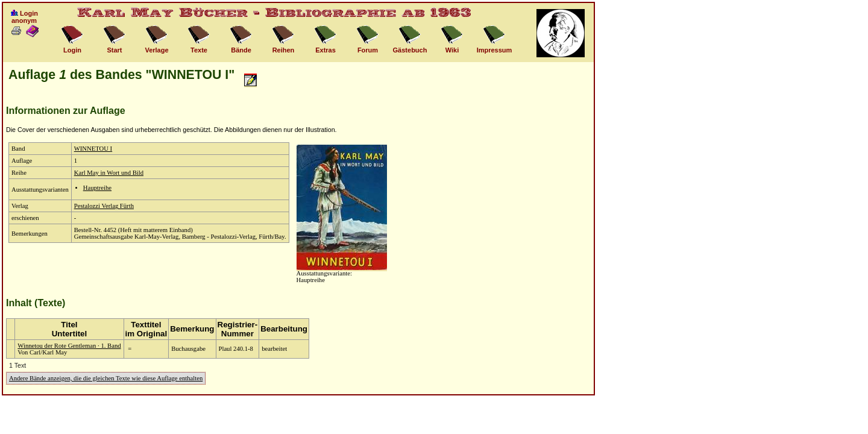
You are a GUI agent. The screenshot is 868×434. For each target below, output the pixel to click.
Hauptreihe (97, 188)
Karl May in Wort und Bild (109, 173)
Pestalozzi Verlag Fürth (104, 206)
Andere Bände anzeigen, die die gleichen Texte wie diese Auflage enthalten (106, 378)
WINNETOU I (93, 149)
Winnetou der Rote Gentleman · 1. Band (69, 346)
